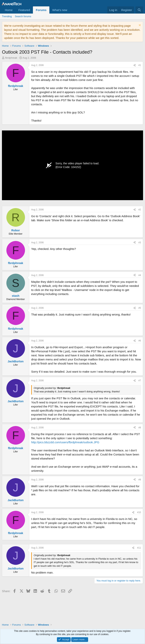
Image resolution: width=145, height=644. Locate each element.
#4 (140, 275)
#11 (139, 548)
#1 (140, 65)
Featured (24, 10)
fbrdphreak (11, 58)
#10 (139, 512)
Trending (7, 16)
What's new (60, 10)
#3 (140, 243)
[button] (70, 10)
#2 (140, 210)
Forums (41, 10)
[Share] (135, 65)
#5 (140, 308)
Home (9, 10)
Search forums (23, 16)
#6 (140, 341)
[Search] (139, 10)
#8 (140, 428)
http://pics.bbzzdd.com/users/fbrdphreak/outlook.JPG (65, 442)
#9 (140, 480)
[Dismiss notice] (139, 26)
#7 (140, 381)
